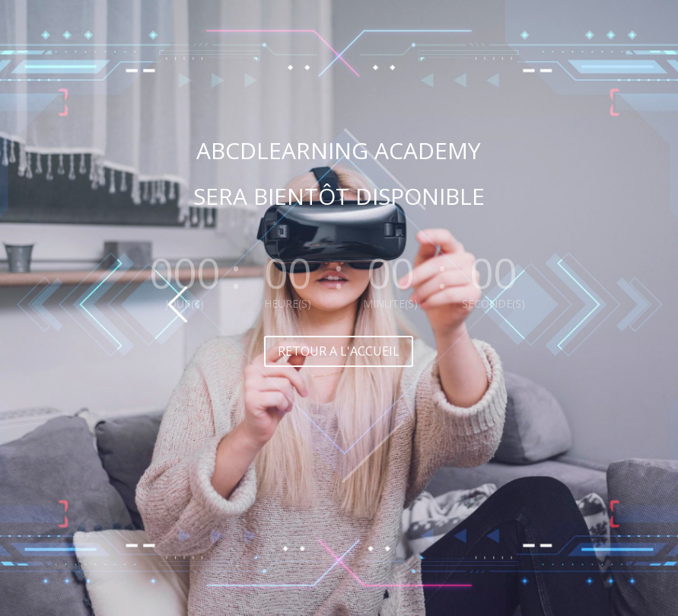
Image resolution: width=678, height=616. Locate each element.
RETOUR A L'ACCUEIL (339, 351)
